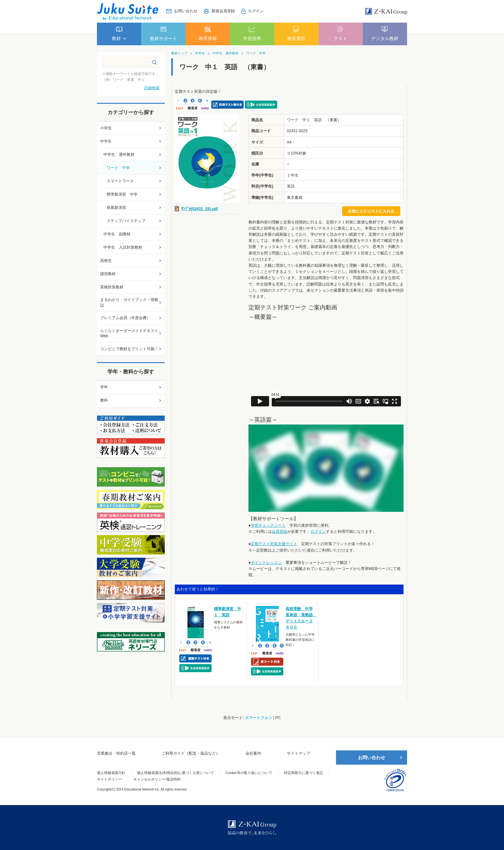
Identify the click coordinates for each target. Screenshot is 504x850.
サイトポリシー (109, 779)
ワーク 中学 (256, 53)
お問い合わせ (372, 758)
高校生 (106, 261)
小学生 (106, 128)
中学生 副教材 (117, 234)
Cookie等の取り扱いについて (249, 773)
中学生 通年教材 (226, 53)
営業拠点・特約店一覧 (116, 753)
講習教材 (108, 274)
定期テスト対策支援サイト (274, 544)
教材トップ (179, 53)
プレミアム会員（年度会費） (125, 318)
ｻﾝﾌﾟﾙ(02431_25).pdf (199, 209)
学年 (104, 387)
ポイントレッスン (266, 563)
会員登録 (279, 532)
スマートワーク (120, 181)
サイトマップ (299, 753)
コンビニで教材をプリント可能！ (129, 349)
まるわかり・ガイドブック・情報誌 (129, 302)
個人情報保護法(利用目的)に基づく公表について (175, 773)
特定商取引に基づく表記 (304, 773)
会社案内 (253, 753)
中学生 (200, 53)
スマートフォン (258, 718)
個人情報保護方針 (111, 773)
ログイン (318, 532)
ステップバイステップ (126, 221)
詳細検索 (152, 88)
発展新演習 (116, 208)
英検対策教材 (112, 287)
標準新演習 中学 (122, 194)
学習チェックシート (268, 525)
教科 (104, 400)
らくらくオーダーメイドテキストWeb (129, 334)
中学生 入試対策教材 (123, 247)
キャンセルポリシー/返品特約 (157, 779)
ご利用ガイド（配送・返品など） (191, 753)
